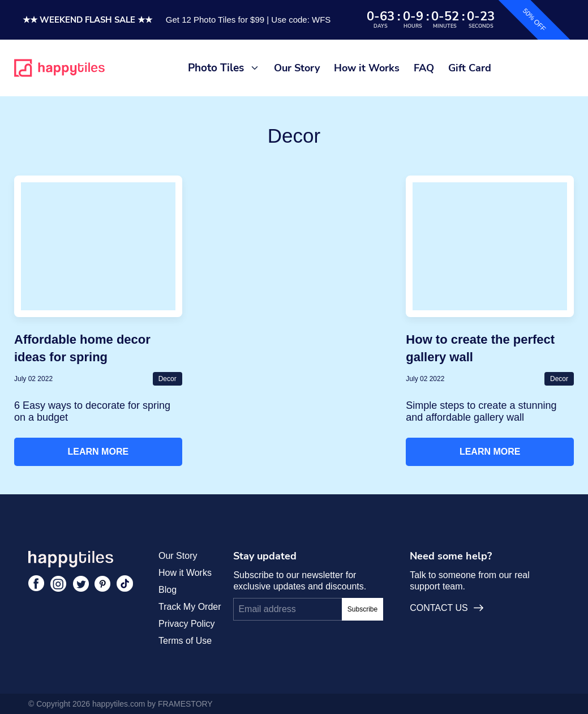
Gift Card (470, 68)
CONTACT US (447, 608)
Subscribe (362, 609)
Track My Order (190, 607)
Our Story (297, 68)
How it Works (367, 68)
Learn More (98, 452)
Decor (168, 379)
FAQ (424, 68)
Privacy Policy (187, 624)
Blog (168, 590)
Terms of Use (185, 641)
